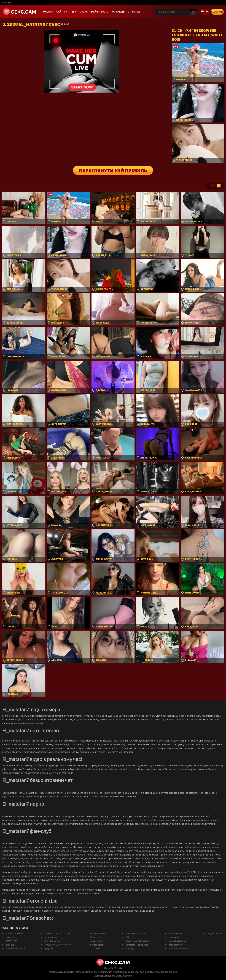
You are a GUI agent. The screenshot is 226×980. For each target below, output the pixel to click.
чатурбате (118, 12)
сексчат (7, 3)
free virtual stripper (178, 941)
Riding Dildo (96, 937)
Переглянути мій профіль (113, 170)
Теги (73, 12)
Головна (48, 12)
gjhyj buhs (11, 945)
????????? (95, 949)
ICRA (120, 968)
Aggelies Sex (51, 937)
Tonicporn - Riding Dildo (137, 945)
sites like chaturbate (15, 949)
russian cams (96, 941)
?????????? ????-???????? (57, 933)
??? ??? (129, 937)
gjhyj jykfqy (174, 937)
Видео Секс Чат (216, 933)
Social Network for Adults (137, 941)
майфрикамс (100, 12)
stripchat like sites (14, 933)
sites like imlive (176, 945)
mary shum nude (98, 933)
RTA (106, 968)
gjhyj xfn (10, 937)
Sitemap (130, 949)
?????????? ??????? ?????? (58, 945)
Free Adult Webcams (178, 949)
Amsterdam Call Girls (135, 933)
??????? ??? (12, 941)
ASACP (113, 968)
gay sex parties (97, 945)
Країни (84, 12)
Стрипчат (134, 12)
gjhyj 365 (49, 949)
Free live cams (175, 933)
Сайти (61, 12)
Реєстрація (217, 12)
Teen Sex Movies (52, 941)
